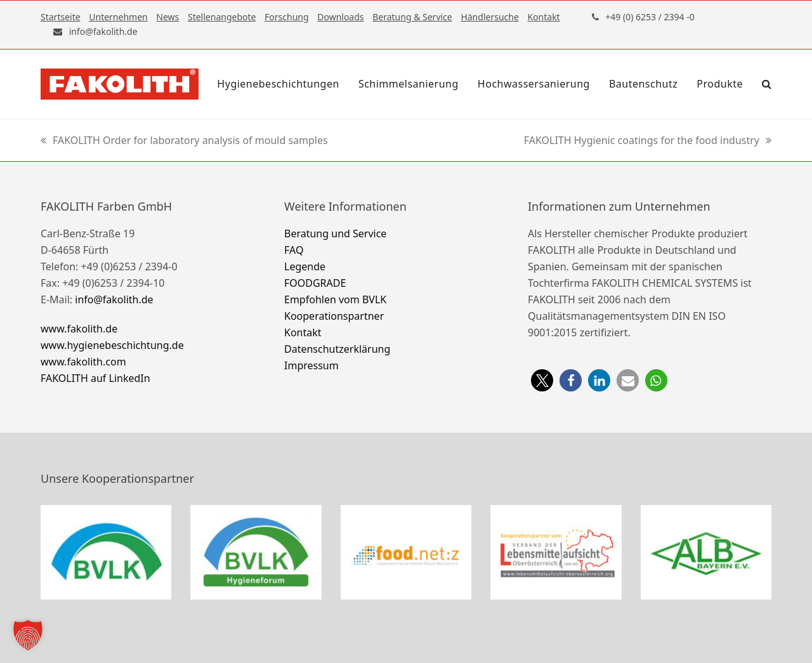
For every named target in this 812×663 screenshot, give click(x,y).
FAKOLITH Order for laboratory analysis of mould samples (184, 141)
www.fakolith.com (83, 362)
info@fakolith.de (114, 299)
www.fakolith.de (79, 329)
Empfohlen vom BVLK (335, 299)
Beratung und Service (335, 233)
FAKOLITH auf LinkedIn (95, 378)
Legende (305, 266)
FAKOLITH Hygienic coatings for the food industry (648, 141)
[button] (767, 84)
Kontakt (303, 332)
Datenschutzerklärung (337, 349)
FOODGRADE (315, 283)
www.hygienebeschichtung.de (112, 345)
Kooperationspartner (334, 316)
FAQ (294, 250)
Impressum (311, 365)
